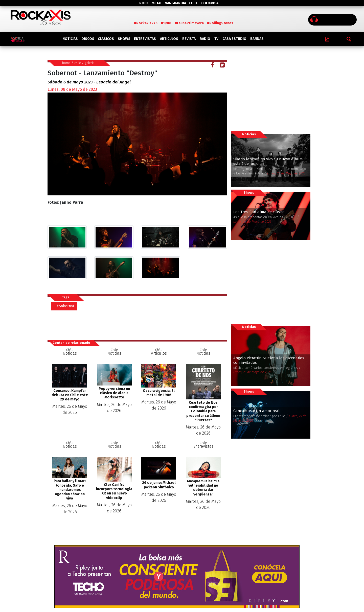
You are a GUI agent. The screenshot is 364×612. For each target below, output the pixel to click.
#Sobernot (65, 306)
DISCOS (88, 39)
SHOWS (124, 39)
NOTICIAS (70, 39)
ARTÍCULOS (169, 39)
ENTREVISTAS (145, 39)
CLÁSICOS (106, 39)
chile (78, 63)
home (66, 63)
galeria (90, 63)
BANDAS (257, 39)
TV (216, 39)
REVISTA (189, 39)
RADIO (205, 39)
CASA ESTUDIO (234, 39)
